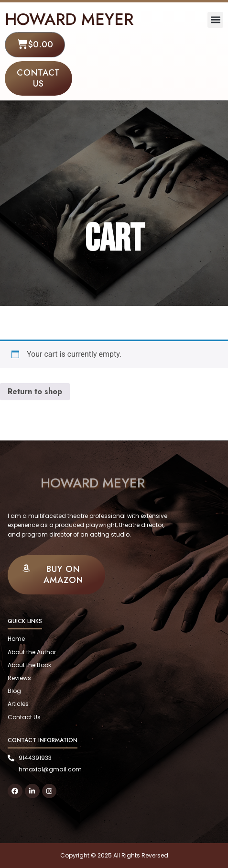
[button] (215, 20)
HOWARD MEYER (69, 19)
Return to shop (35, 391)
